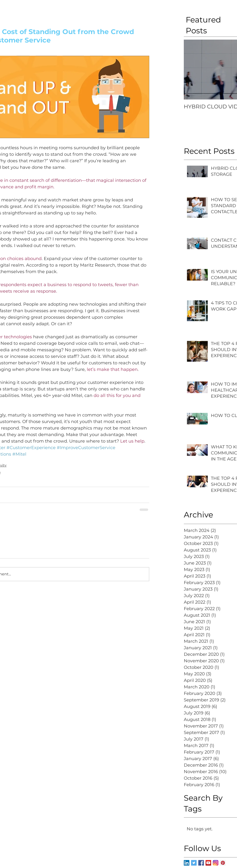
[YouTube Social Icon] (208, 863)
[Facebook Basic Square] (201, 863)
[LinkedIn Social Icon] (187, 863)
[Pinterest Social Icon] (223, 863)
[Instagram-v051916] (216, 863)
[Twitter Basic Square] (194, 863)
